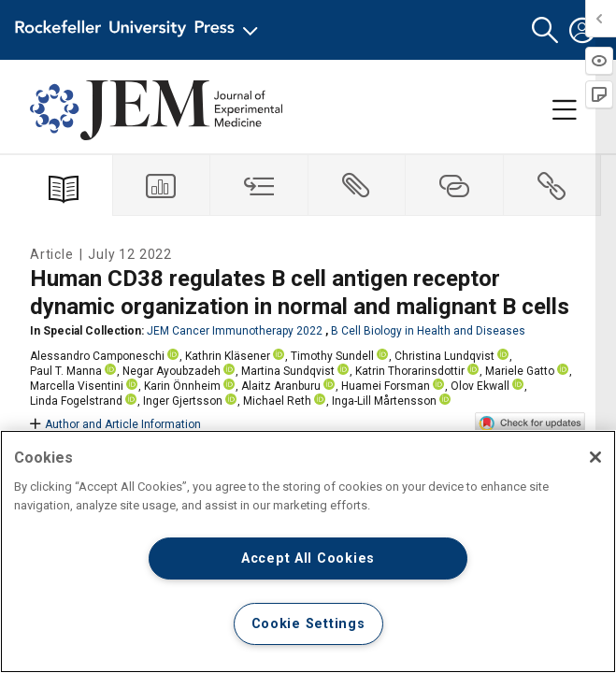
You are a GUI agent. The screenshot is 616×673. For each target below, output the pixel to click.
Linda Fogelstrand (76, 401)
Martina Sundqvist (288, 371)
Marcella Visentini (77, 386)
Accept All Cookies (308, 558)
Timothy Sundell (332, 356)
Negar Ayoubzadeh (172, 371)
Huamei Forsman (386, 386)
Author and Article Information (115, 424)
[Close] (595, 457)
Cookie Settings (308, 624)
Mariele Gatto (520, 371)
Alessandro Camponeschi (97, 356)
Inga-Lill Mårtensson (384, 401)
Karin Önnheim (182, 386)
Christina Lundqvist (444, 356)
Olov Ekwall (480, 386)
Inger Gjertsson (183, 401)
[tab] (162, 186)
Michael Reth (277, 401)
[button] (545, 30)
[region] (308, 551)
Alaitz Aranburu (281, 386)
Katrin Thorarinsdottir (410, 371)
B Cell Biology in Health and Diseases (428, 331)
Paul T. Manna (66, 371)
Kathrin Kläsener (228, 356)
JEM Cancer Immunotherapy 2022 (235, 331)
